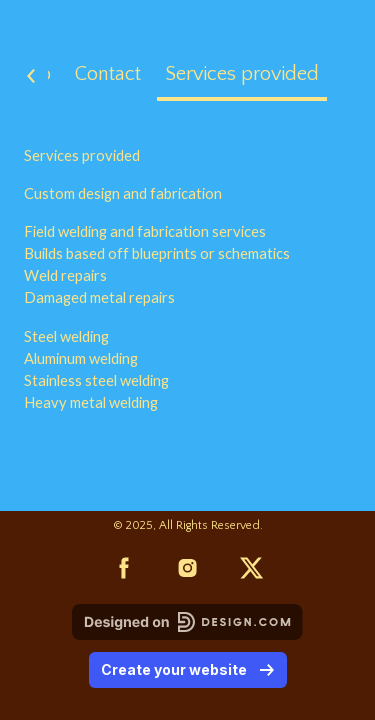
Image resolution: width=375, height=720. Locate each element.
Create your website (188, 669)
